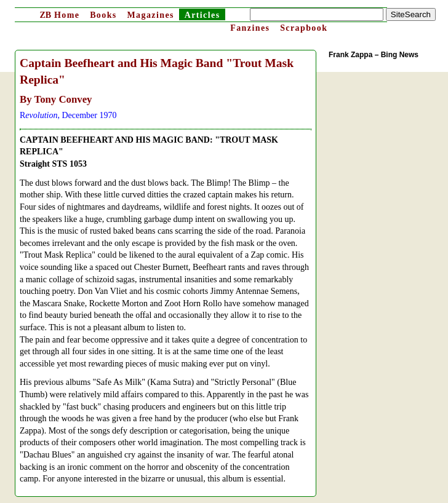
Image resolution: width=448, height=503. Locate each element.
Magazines (150, 15)
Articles (202, 15)
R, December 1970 (68, 115)
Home (59, 15)
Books (103, 15)
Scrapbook (304, 28)
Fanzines (250, 28)
